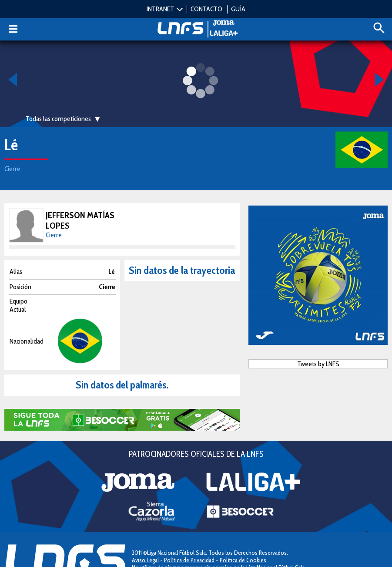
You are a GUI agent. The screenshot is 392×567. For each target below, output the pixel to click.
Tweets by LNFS (318, 364)
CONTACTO (206, 9)
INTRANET (160, 9)
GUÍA (238, 9)
